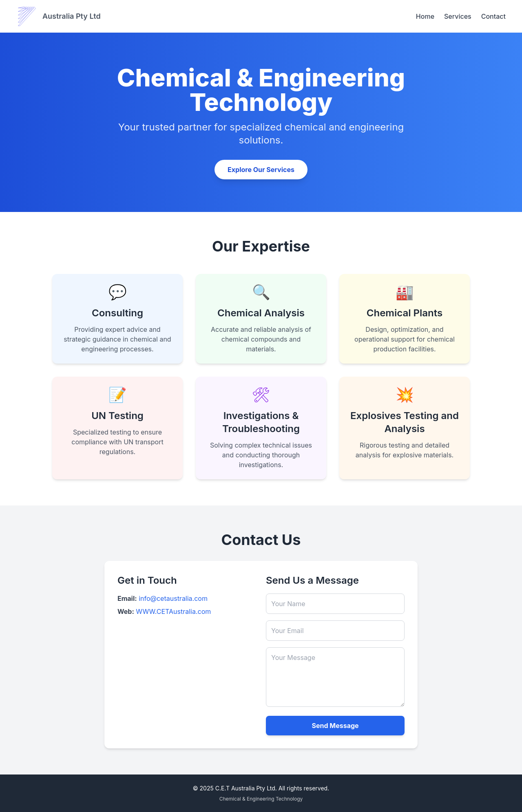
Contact (493, 16)
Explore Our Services (261, 170)
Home (425, 16)
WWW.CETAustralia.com (173, 611)
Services (458, 16)
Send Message (335, 726)
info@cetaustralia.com (173, 598)
